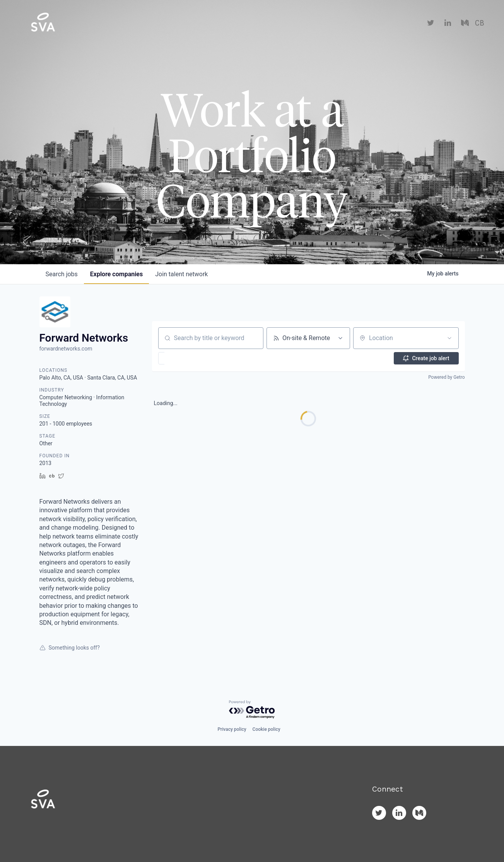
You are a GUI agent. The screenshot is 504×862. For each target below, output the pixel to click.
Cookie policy (267, 729)
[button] (184, 358)
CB (479, 23)
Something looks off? (70, 648)
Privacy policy (232, 729)
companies (116, 274)
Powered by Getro (446, 377)
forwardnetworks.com (66, 349)
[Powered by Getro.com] (252, 710)
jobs (62, 274)
